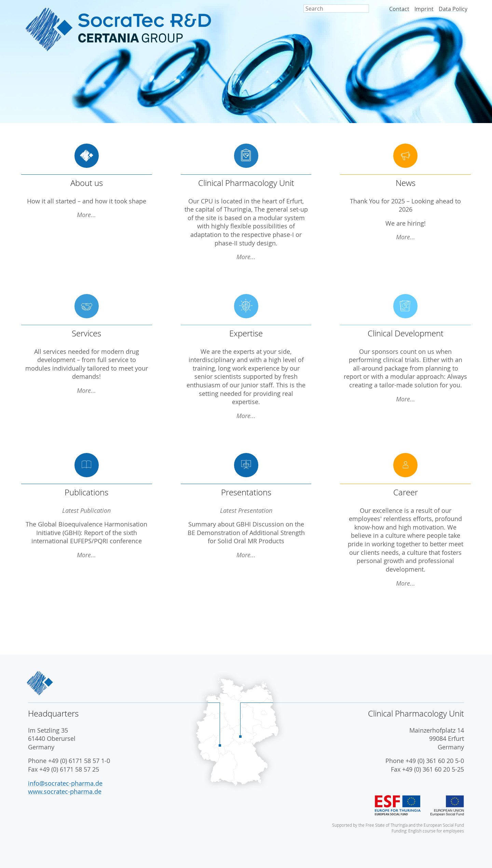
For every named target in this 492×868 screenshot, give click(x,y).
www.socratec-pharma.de (65, 792)
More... (86, 215)
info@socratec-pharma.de (65, 783)
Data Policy (453, 9)
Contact (399, 9)
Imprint (424, 9)
